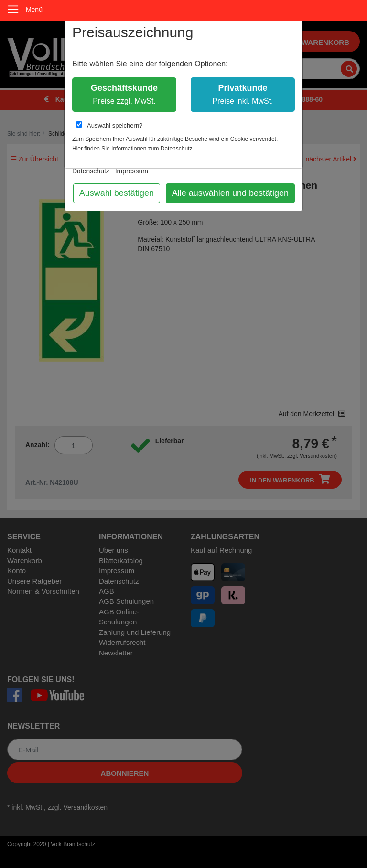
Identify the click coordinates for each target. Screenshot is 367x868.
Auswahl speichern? (109, 125)
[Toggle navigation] (13, 9)
